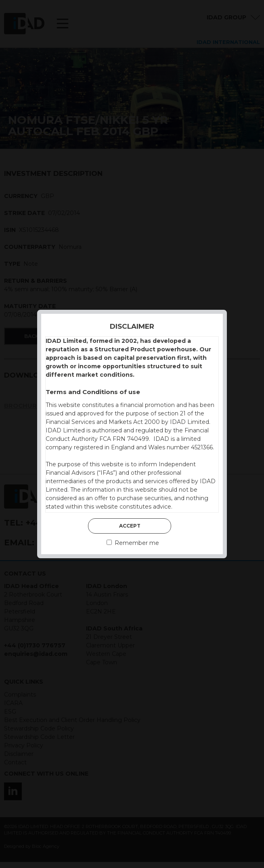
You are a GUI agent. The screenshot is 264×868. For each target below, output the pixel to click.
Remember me (133, 543)
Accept (130, 526)
